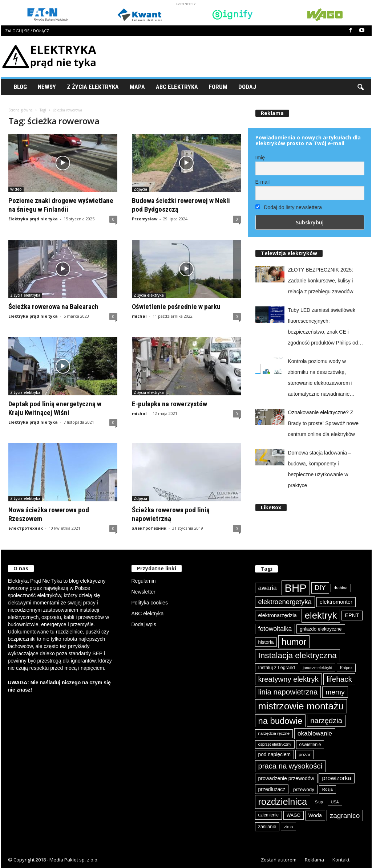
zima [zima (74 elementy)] (288, 827)
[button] (360, 87)
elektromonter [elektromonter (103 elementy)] (336, 602)
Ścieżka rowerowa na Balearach (53, 307)
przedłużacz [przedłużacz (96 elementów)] (272, 789)
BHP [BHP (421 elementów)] (296, 588)
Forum (218, 87)
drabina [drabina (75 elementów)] (341, 588)
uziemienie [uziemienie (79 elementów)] (269, 815)
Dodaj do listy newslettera (289, 207)
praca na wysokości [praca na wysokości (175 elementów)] (290, 766)
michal (139, 316)
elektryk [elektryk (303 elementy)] (321, 615)
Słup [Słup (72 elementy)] (319, 802)
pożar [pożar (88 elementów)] (305, 755)
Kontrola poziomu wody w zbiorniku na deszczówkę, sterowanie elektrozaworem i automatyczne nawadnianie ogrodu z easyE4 (320, 379)
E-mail (263, 182)
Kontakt (341, 860)
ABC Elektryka (177, 87)
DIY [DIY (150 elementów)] (320, 588)
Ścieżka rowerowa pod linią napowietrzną (171, 514)
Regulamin (144, 581)
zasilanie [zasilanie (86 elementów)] (267, 826)
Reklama (314, 860)
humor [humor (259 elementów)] (294, 642)
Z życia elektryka (93, 87)
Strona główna (21, 110)
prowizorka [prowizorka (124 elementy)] (336, 778)
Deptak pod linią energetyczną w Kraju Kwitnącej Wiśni (55, 408)
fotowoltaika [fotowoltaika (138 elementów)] (275, 629)
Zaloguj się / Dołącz (27, 31)
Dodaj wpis (144, 624)
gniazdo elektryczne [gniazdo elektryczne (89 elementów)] (321, 629)
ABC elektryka (148, 614)
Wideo (16, 189)
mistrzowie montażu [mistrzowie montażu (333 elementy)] (301, 706)
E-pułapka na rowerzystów (169, 404)
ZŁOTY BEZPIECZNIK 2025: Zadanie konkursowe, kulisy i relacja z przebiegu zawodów (321, 281)
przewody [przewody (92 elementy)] (304, 789)
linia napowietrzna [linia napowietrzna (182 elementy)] (288, 692)
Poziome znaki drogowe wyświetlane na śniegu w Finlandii (61, 205)
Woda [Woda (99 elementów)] (315, 815)
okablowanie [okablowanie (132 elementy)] (315, 733)
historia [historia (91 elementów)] (266, 642)
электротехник (26, 528)
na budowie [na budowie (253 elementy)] (280, 721)
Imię (260, 158)
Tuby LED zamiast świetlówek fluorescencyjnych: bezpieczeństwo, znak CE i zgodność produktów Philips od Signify (323, 328)
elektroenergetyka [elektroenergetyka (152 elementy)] (285, 602)
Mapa (137, 87)
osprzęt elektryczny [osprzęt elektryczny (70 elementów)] (275, 744)
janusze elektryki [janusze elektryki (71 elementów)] (318, 668)
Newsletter (143, 592)
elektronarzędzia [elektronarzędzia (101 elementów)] (278, 615)
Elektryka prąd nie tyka (33, 219)
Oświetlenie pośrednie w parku (176, 307)
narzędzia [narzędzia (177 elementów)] (326, 721)
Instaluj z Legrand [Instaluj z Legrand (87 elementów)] (277, 667)
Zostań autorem (279, 860)
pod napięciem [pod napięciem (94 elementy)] (275, 755)
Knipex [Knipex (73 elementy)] (346, 668)
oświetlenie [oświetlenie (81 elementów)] (310, 745)
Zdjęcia (140, 189)
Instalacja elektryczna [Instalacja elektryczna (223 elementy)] (298, 655)
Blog (20, 87)
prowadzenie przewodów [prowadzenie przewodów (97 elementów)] (286, 778)
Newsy (47, 87)
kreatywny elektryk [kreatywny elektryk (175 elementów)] (288, 679)
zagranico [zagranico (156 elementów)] (345, 816)
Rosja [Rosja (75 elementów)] (327, 789)
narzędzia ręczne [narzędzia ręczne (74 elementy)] (274, 733)
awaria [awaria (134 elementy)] (268, 588)
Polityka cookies (150, 603)
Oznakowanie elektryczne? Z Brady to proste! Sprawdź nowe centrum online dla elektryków (324, 423)
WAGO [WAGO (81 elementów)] (294, 815)
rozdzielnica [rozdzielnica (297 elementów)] (283, 802)
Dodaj (247, 87)
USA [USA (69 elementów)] (335, 802)
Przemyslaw (145, 219)
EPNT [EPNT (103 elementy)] (352, 615)
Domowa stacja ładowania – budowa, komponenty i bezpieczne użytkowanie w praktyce (320, 469)
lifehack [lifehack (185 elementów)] (339, 679)
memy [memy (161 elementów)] (335, 692)
